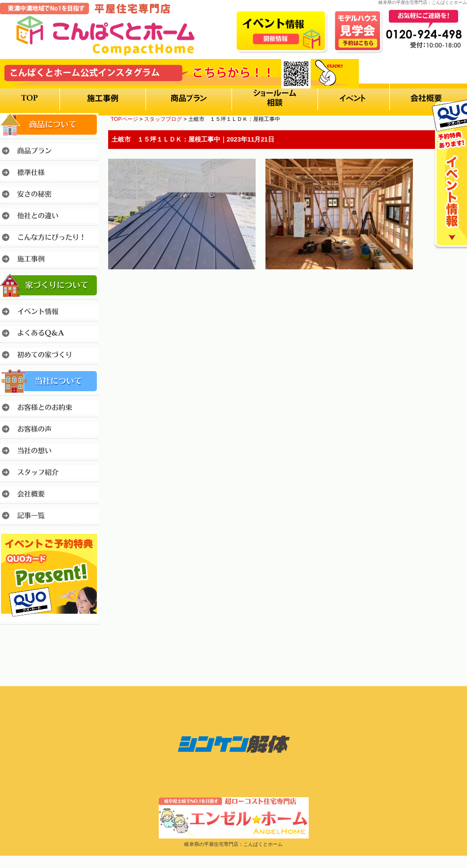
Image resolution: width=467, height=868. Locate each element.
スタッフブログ (163, 119)
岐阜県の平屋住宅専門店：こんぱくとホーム (233, 844)
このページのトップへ (442, 297)
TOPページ (124, 119)
